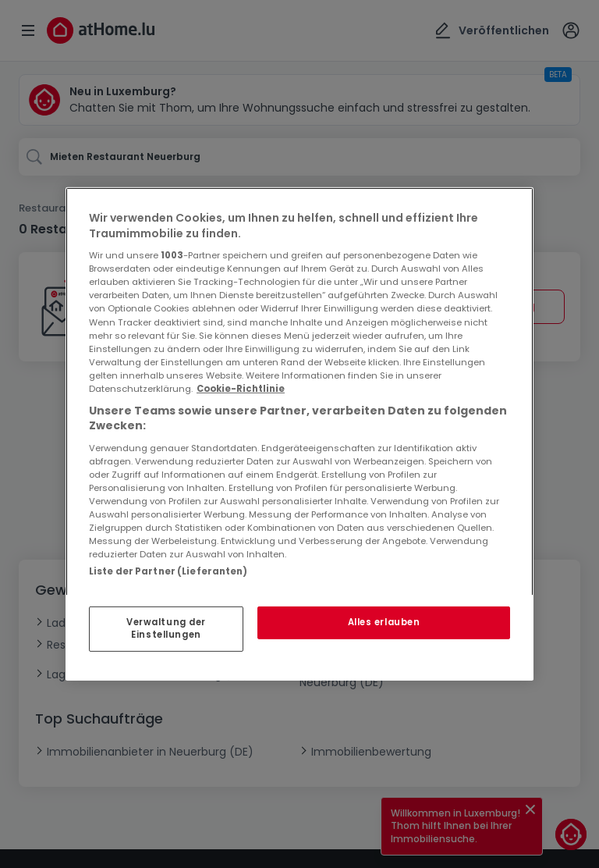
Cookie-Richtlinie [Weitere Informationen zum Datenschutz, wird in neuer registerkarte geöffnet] (241, 389)
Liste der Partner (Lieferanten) (168, 571)
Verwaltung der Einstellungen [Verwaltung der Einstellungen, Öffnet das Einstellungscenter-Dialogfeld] (166, 628)
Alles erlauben (384, 622)
